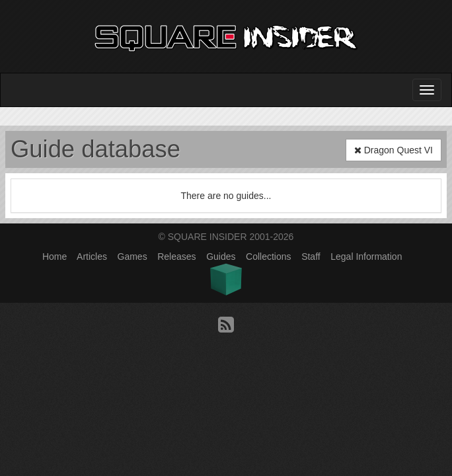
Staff (311, 257)
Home (55, 257)
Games (132, 257)
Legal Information (366, 257)
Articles (92, 257)
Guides (221, 257)
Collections (268, 257)
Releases (176, 257)
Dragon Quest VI (394, 150)
